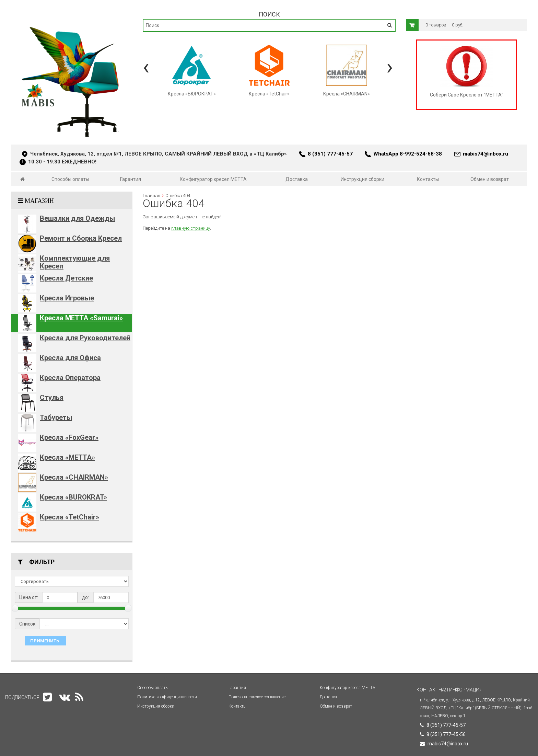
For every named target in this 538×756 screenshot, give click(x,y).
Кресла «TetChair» (69, 517)
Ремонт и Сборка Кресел (81, 238)
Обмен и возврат (490, 179)
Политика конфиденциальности (167, 697)
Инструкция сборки (362, 179)
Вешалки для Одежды (77, 218)
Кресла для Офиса (70, 358)
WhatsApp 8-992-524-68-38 (408, 154)
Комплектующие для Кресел (75, 262)
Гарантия (131, 179)
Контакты (428, 179)
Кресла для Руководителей (85, 338)
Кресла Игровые (67, 298)
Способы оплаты (70, 179)
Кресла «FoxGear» (69, 437)
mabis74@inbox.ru (486, 154)
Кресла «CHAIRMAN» (74, 477)
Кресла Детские (66, 278)
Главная (151, 196)
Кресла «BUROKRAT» (73, 497)
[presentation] (146, 67)
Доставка (297, 179)
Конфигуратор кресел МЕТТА (213, 179)
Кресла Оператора (70, 378)
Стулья (52, 398)
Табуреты (56, 417)
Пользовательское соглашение (257, 697)
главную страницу (191, 228)
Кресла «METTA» (67, 457)
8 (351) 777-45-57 (330, 154)
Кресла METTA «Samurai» (81, 318)
